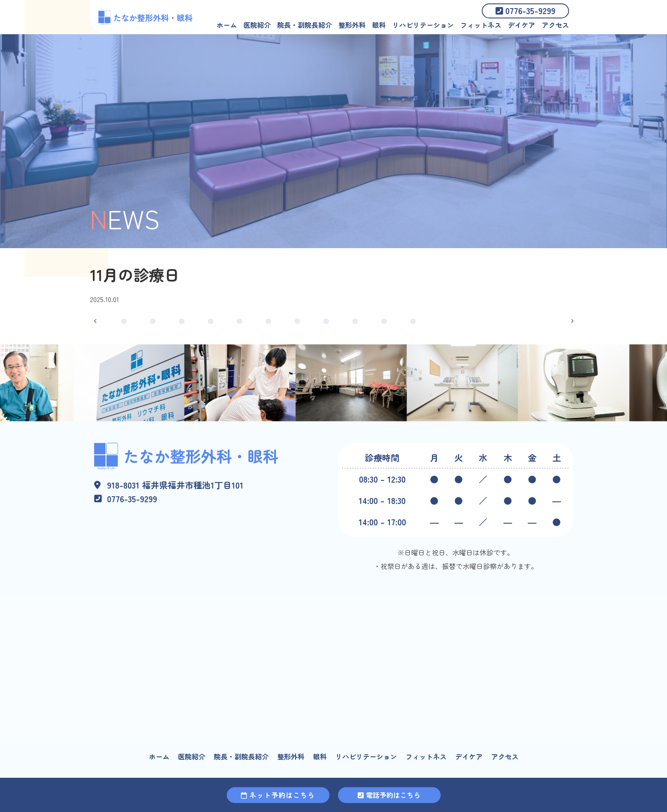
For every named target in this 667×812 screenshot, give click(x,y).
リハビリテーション (423, 25)
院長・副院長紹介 (305, 25)
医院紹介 (257, 25)
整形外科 (352, 25)
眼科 (379, 25)
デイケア (522, 25)
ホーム (227, 25)
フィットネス (481, 25)
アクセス (555, 25)
